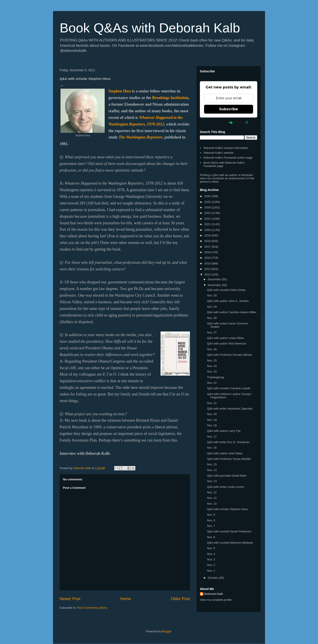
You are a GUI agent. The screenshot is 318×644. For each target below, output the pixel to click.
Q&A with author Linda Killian (225, 338)
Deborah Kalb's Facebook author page (228, 158)
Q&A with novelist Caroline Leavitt (228, 388)
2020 (208, 230)
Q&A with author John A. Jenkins (228, 301)
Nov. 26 (212, 349)
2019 (208, 235)
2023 (208, 213)
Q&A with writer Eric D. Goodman (228, 442)
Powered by (229, 122)
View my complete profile (216, 600)
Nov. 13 (212, 481)
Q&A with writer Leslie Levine (225, 487)
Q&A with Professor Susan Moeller (229, 459)
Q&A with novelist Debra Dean (226, 290)
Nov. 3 (211, 559)
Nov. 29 (212, 307)
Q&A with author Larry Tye (224, 431)
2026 (208, 196)
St (110, 91)
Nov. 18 (212, 425)
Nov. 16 (212, 448)
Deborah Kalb (214, 594)
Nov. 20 (212, 414)
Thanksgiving (215, 377)
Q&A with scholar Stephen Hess (227, 509)
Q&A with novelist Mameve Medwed (230, 543)
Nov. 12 (212, 492)
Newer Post (70, 599)
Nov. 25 (212, 360)
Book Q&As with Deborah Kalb (150, 28)
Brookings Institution (170, 98)
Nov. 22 (212, 383)
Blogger (167, 631)
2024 (208, 207)
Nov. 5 (211, 548)
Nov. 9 (211, 515)
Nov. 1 (211, 571)
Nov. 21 (212, 403)
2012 (208, 274)
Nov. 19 (212, 420)
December (215, 279)
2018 (208, 241)
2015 (208, 258)
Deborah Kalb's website (218, 153)
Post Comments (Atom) (92, 608)
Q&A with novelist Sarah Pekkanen (229, 531)
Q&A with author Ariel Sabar (225, 453)
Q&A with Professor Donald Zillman (229, 355)
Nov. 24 (212, 366)
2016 (208, 252)
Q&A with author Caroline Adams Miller (232, 312)
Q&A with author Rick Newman (227, 344)
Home (126, 599)
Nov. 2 (211, 565)
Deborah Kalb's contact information (226, 148)
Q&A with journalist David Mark (227, 476)
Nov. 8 (211, 520)
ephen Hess (122, 91)
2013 (208, 269)
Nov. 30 (212, 295)
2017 (208, 247)
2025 (208, 202)
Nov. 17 (212, 437)
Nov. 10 (212, 504)
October (213, 578)
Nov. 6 (211, 537)
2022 (208, 219)
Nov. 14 (212, 470)
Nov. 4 (211, 554)
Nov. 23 (212, 372)
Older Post (180, 599)
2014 (208, 263)
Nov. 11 (212, 498)
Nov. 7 (211, 526)
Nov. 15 (212, 464)
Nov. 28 (212, 318)
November (215, 285)
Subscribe (229, 109)
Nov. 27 (212, 332)
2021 (208, 224)
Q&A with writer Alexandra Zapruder (230, 409)
